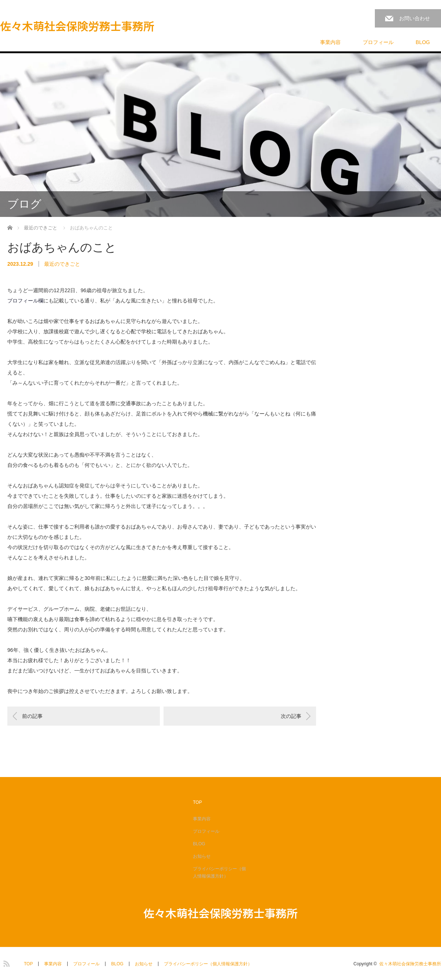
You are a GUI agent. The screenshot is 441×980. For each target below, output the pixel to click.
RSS (6, 962)
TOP (197, 802)
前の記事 (32, 716)
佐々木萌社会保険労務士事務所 (77, 26)
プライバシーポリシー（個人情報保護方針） (219, 872)
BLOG (423, 42)
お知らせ (202, 856)
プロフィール (378, 42)
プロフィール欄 (25, 301)
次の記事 (291, 716)
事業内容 (330, 42)
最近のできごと (62, 264)
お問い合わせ (415, 18)
